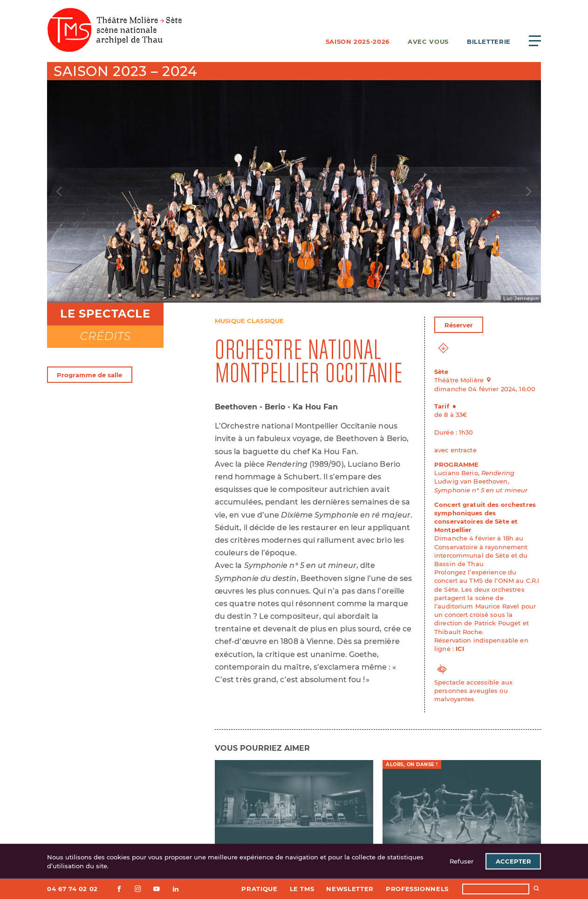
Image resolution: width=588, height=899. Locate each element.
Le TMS (302, 889)
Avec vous (428, 41)
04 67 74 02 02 (72, 889)
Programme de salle (89, 375)
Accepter (513, 861)
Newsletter (350, 889)
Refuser (462, 861)
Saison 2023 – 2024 (125, 71)
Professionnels (417, 889)
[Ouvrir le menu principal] (535, 41)
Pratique (259, 889)
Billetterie (489, 41)
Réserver (459, 325)
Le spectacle (105, 314)
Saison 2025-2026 (358, 41)
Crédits (105, 336)
